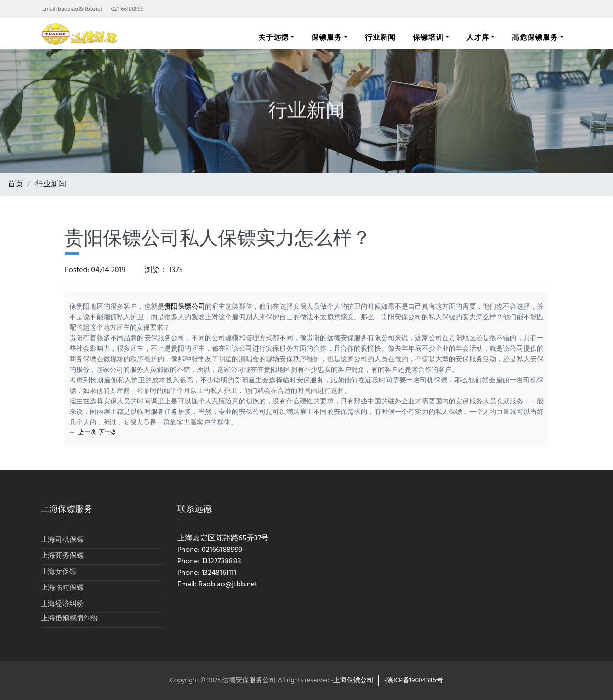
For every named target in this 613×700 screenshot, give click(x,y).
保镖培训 (428, 37)
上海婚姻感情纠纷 (69, 619)
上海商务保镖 (62, 556)
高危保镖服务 (535, 37)
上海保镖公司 (353, 681)
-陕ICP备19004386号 (413, 681)
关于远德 (273, 37)
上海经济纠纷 (62, 604)
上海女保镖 (59, 572)
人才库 (478, 37)
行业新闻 (380, 37)
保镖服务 (327, 37)
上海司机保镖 (62, 540)
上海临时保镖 (62, 588)
